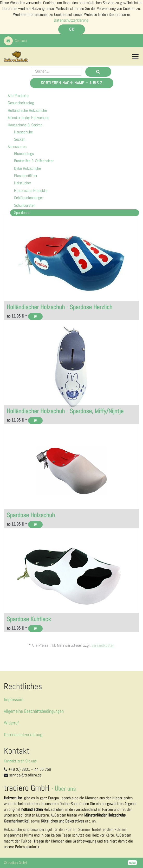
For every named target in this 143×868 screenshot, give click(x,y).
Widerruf (11, 723)
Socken (20, 139)
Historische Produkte (31, 190)
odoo (132, 863)
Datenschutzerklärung (71, 20)
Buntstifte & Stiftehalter (34, 161)
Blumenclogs (24, 154)
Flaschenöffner (26, 176)
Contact (16, 41)
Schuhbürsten (25, 205)
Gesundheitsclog (21, 103)
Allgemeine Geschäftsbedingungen (34, 711)
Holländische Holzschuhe (27, 110)
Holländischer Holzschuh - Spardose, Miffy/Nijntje (65, 411)
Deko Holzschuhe (27, 168)
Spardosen (22, 213)
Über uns (65, 789)
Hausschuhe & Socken (25, 125)
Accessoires (17, 147)
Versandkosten (103, 645)
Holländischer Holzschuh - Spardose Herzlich (60, 307)
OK (72, 29)
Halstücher (23, 183)
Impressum (14, 699)
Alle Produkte (18, 96)
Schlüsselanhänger (29, 198)
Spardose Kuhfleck (29, 619)
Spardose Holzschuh (31, 515)
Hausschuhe (23, 132)
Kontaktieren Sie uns (20, 761)
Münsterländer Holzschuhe (28, 118)
